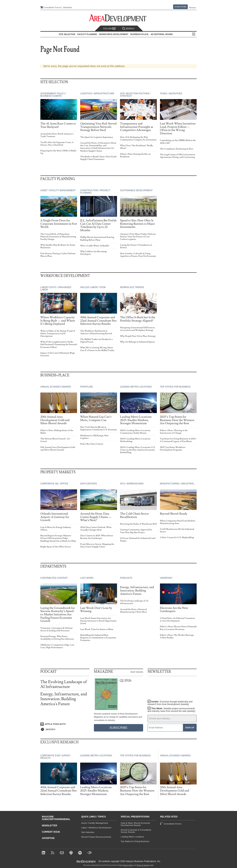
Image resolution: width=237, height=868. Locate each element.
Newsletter (50, 826)
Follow (109, 29)
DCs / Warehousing (132, 484)
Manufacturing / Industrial (177, 484)
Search (128, 29)
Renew (192, 8)
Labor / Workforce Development (96, 828)
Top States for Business (175, 387)
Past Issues (137, 672)
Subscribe (181, 7)
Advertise (68, 8)
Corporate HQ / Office (54, 484)
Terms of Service (143, 865)
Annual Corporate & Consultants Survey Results (136, 831)
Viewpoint (166, 578)
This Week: (171, 710)
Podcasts (126, 578)
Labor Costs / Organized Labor (56, 288)
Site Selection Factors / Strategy (135, 95)
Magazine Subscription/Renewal (56, 818)
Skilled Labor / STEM (93, 287)
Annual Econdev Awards (56, 387)
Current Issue (51, 832)
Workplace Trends (132, 287)
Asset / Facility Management (58, 190)
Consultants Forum (52, 7)
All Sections (194, 34)
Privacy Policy (128, 865)
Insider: (170, 703)
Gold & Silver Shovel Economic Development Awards (135, 824)
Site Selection (88, 832)
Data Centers (89, 484)
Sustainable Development (136, 190)
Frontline (86, 387)
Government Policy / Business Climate (53, 95)
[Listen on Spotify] (65, 729)
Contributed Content (54, 578)
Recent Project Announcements (96, 837)
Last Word (87, 578)
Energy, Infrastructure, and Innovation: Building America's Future (64, 699)
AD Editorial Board (162, 34)
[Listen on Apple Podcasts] (65, 724)
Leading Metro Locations (136, 387)
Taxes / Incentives (171, 94)
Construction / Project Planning (95, 192)
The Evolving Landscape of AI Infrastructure (64, 684)
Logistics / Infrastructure (97, 94)
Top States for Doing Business (135, 841)
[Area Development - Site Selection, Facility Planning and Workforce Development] (119, 18)
